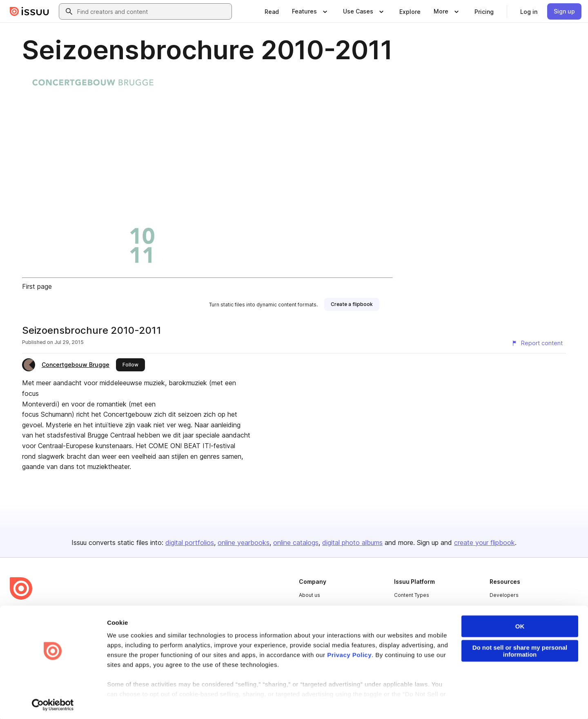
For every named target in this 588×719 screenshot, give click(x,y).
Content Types (412, 595)
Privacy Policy (349, 653)
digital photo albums (352, 543)
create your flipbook (484, 543)
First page (37, 286)
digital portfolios (190, 543)
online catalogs (296, 543)
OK (520, 624)
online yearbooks (244, 543)
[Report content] (537, 343)
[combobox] (153, 11)
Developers (504, 595)
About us (310, 595)
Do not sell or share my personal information (520, 649)
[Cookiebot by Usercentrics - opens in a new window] (53, 703)
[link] (272, 11)
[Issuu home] (29, 11)
